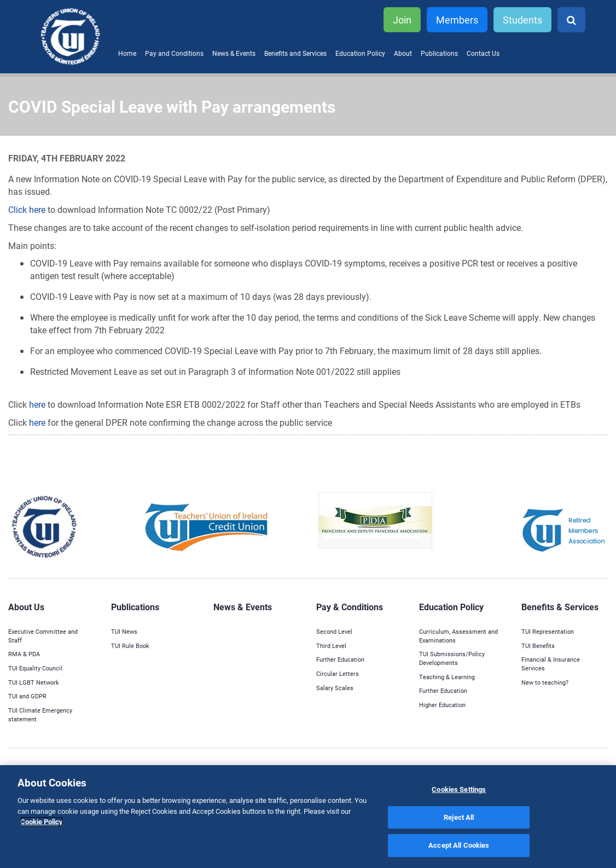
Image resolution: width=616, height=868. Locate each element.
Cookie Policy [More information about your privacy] (42, 821)
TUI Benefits (538, 646)
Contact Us (483, 53)
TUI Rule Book (130, 646)
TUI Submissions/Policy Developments (452, 658)
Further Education (340, 659)
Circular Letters (338, 673)
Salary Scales (335, 688)
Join (402, 20)
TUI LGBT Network (34, 682)
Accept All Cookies (459, 845)
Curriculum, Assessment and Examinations (458, 636)
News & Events (234, 53)
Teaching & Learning (447, 677)
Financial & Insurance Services (551, 664)
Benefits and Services (295, 53)
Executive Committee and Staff (43, 636)
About (403, 53)
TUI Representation (548, 631)
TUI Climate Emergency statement (40, 714)
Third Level (331, 646)
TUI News (124, 631)
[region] (308, 817)
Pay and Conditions (174, 53)
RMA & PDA (24, 654)
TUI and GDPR (27, 696)
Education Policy (360, 53)
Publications (439, 53)
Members (457, 20)
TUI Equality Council (35, 668)
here (37, 404)
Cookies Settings (459, 789)
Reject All (459, 817)
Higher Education (442, 705)
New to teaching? (545, 682)
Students (522, 20)
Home (127, 53)
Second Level (334, 631)
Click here (28, 209)
